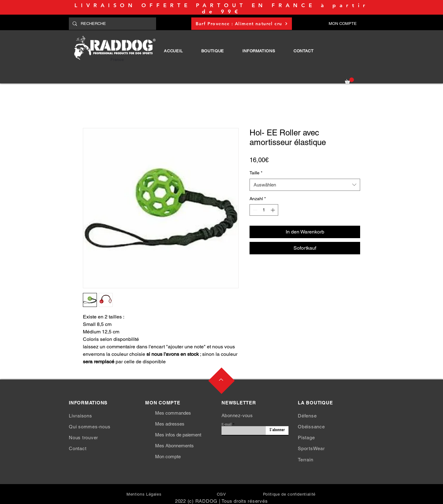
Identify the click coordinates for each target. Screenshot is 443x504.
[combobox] (305, 185)
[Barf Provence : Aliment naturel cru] (242, 24)
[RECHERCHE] (112, 24)
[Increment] (273, 210)
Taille (256, 173)
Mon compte (168, 457)
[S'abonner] (277, 431)
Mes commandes (173, 413)
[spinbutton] (264, 210)
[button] (212, 51)
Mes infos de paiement (178, 435)
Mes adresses (170, 424)
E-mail (227, 424)
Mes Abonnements (174, 446)
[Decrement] (254, 210)
